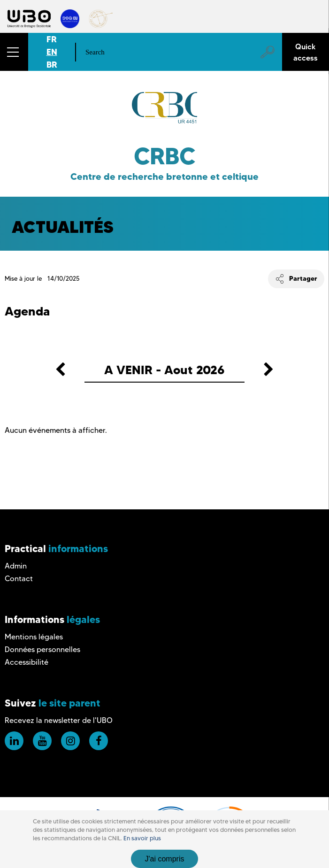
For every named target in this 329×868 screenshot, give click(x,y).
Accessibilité (27, 662)
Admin (16, 566)
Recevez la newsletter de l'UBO (59, 720)
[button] (14, 52)
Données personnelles (42, 649)
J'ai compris (165, 859)
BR (52, 65)
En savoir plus (142, 838)
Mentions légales (34, 637)
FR (52, 39)
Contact (19, 579)
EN (52, 52)
